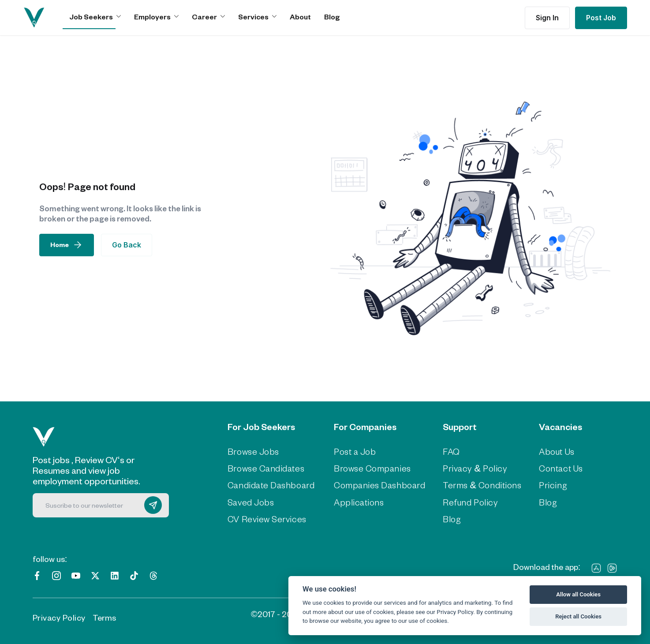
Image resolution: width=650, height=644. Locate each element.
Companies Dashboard (377, 484)
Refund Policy (463, 501)
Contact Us (557, 468)
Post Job (601, 18)
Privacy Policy (59, 616)
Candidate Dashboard (269, 484)
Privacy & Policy (468, 468)
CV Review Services (265, 517)
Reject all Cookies (578, 616)
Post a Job (354, 451)
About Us (553, 451)
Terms (104, 616)
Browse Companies (370, 468)
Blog (332, 17)
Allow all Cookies (578, 594)
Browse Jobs (252, 451)
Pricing (549, 484)
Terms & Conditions (474, 484)
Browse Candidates (265, 468)
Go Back (127, 245)
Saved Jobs (250, 501)
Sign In (547, 18)
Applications (357, 501)
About (300, 17)
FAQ (446, 451)
